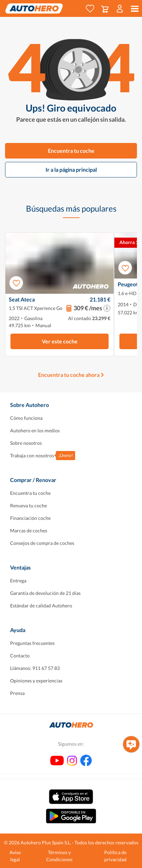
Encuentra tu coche (71, 151)
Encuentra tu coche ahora (69, 375)
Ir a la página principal (71, 170)
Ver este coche (60, 341)
